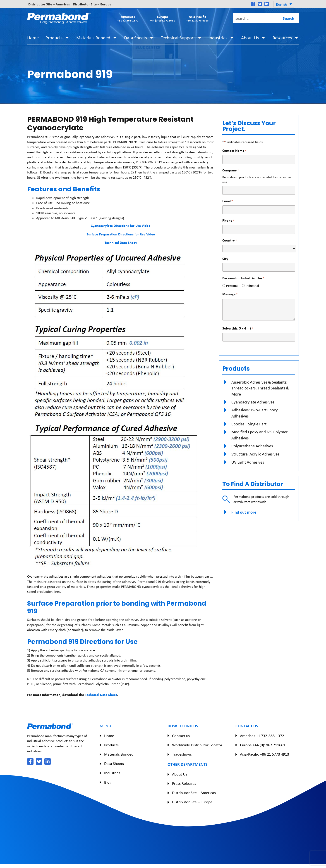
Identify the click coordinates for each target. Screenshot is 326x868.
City (225, 259)
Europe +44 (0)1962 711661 (263, 745)
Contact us (181, 736)
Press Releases (184, 783)
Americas (128, 18)
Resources (286, 38)
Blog (108, 782)
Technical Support (181, 38)
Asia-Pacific (198, 18)
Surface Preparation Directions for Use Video (121, 234)
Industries (221, 38)
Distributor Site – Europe (92, 4)
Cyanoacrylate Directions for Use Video (121, 225)
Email (228, 201)
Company (231, 170)
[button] (284, 4)
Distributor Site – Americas (49, 4)
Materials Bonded (97, 38)
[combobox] (256, 18)
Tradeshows (182, 754)
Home (33, 38)
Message (230, 294)
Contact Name (234, 151)
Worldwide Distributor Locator (197, 745)
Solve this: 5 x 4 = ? (238, 328)
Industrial (251, 286)
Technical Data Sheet (121, 242)
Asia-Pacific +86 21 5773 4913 (265, 754)
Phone (228, 220)
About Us (253, 38)
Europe (162, 18)
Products (58, 38)
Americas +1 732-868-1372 (262, 736)
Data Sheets (139, 38)
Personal (231, 286)
